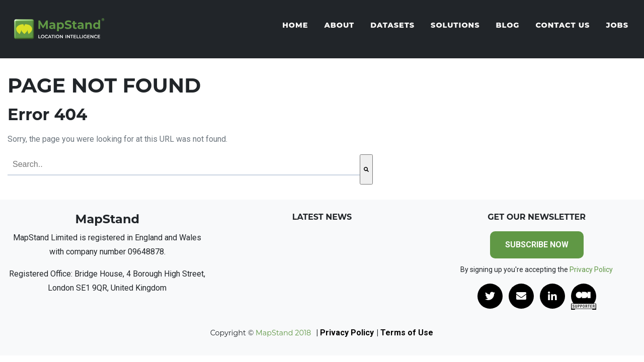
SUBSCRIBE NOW (537, 245)
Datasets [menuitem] (392, 25)
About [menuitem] (339, 25)
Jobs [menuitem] (617, 25)
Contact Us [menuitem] (562, 25)
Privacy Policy (591, 269)
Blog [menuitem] (507, 25)
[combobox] (184, 165)
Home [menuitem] (295, 25)
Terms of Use (407, 333)
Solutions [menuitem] (455, 25)
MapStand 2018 (282, 333)
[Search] (366, 169)
